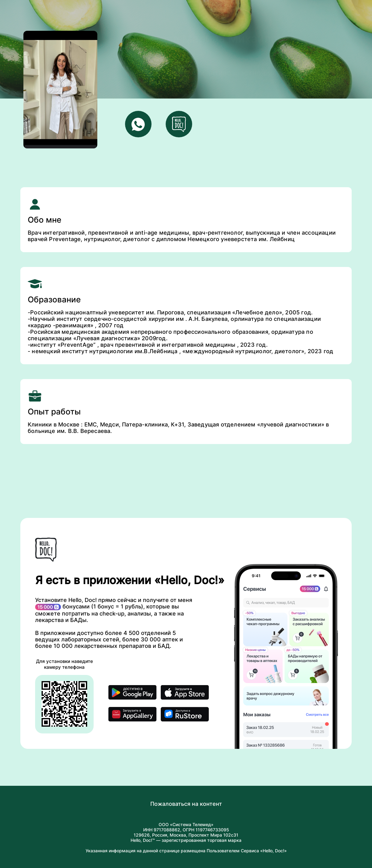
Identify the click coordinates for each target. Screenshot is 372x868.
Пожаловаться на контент (186, 804)
